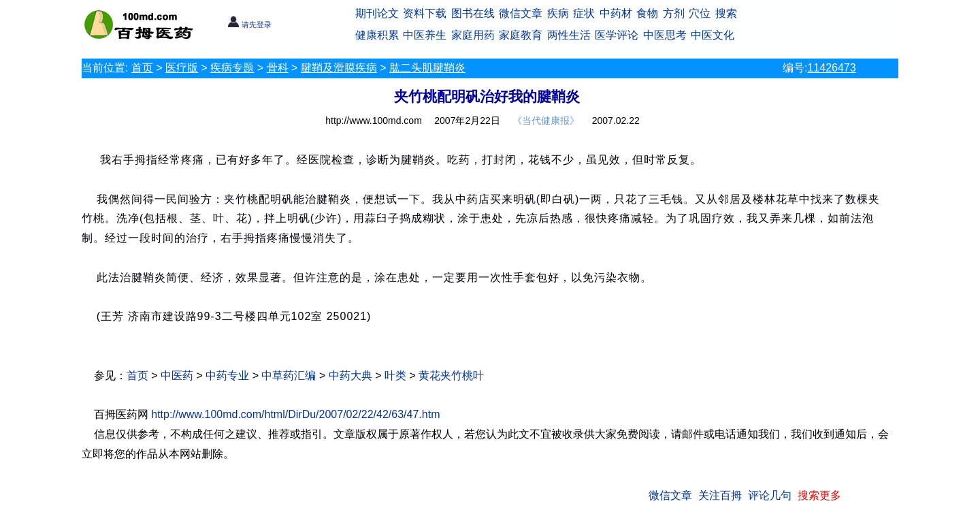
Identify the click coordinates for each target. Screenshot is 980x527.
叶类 (395, 376)
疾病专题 (232, 68)
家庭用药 (473, 35)
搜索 (726, 13)
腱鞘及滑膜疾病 (339, 68)
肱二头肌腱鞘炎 (427, 68)
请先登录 (249, 25)
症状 (584, 13)
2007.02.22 (616, 121)
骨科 (278, 68)
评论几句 (770, 495)
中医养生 (425, 35)
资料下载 (425, 13)
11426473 (831, 68)
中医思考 (665, 35)
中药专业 (227, 376)
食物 (647, 13)
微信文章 (521, 13)
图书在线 (473, 13)
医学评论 (617, 35)
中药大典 (350, 376)
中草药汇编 (289, 376)
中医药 (177, 376)
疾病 (558, 13)
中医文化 (713, 35)
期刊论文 (377, 13)
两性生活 (569, 35)
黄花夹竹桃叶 (451, 376)
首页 (142, 68)
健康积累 (377, 35)
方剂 (674, 13)
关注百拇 (720, 495)
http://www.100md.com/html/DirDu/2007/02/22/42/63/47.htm (295, 414)
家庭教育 (521, 35)
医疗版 (182, 68)
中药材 (616, 13)
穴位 (700, 13)
